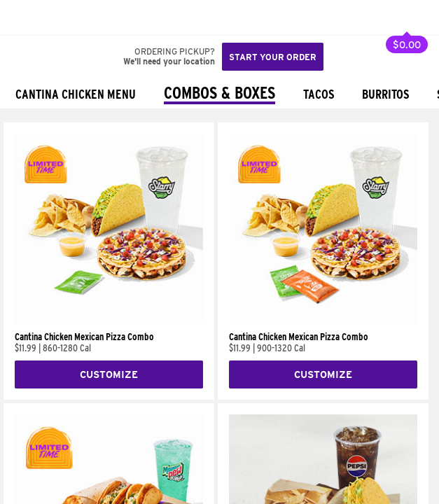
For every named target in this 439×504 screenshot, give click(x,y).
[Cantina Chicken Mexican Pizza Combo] (109, 321)
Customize (109, 374)
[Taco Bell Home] (25, 17)
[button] (57, 17)
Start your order (273, 57)
